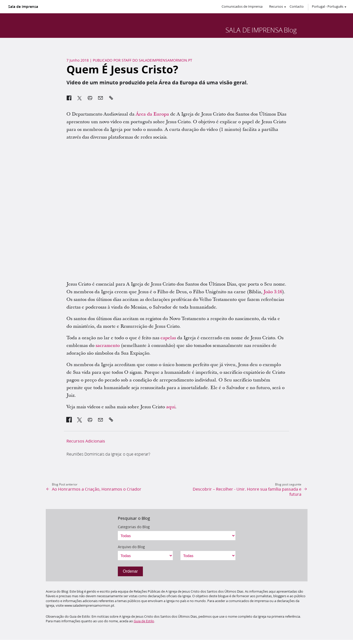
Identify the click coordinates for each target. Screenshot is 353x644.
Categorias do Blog (134, 527)
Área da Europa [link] (152, 114)
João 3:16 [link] (273, 292)
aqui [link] (171, 407)
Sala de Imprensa (23, 7)
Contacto (297, 6)
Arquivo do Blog (131, 547)
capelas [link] (168, 338)
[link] (69, 420)
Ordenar (130, 571)
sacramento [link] (108, 346)
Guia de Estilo (144, 621)
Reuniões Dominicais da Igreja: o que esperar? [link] (108, 454)
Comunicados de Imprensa (242, 6)
